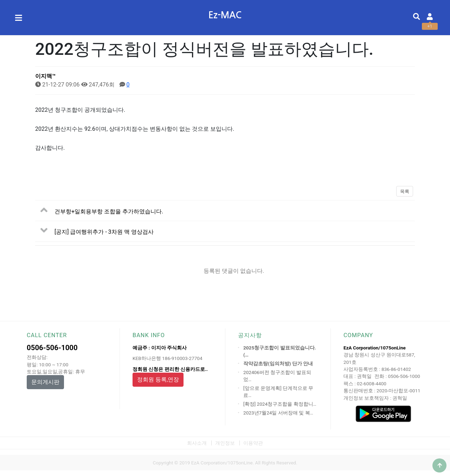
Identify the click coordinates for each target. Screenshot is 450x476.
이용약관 (253, 443)
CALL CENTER (47, 335)
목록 (405, 191)
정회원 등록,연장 (158, 379)
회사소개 (197, 443)
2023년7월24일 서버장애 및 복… (278, 413)
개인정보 (225, 443)
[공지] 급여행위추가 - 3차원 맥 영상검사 (104, 232)
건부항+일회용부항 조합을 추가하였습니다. (109, 211)
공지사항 (250, 335)
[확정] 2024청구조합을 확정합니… (280, 404)
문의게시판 (45, 382)
